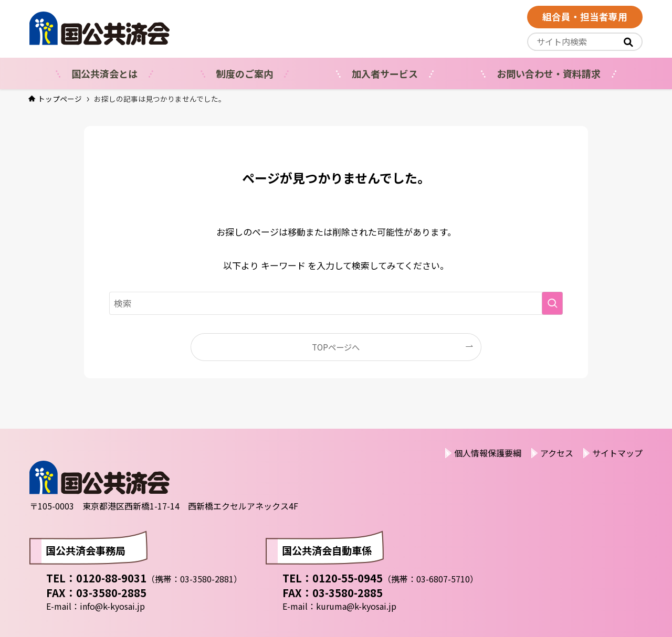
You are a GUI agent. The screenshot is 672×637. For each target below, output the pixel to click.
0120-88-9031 (111, 578)
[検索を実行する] (552, 303)
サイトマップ (617, 453)
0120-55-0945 (348, 578)
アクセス (557, 453)
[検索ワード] (336, 303)
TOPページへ (336, 347)
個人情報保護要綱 (488, 453)
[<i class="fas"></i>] (628, 42)
